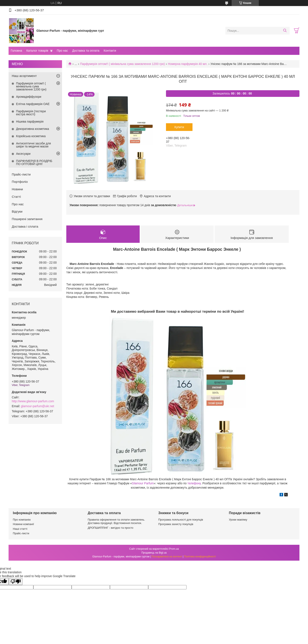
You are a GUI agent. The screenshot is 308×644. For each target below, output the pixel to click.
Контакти (110, 51)
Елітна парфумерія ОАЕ (33, 104)
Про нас (62, 51)
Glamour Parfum (143, 483)
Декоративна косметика (33, 129)
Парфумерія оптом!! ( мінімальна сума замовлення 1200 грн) (123, 64)
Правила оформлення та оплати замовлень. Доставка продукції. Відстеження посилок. (116, 521)
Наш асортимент (24, 76)
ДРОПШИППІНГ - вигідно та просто (110, 528)
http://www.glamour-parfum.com (33, 401)
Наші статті (20, 529)
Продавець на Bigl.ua (154, 553)
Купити (179, 127)
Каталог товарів (37, 51)
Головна (16, 51)
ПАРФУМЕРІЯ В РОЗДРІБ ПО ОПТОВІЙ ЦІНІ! (34, 162)
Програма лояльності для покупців (181, 520)
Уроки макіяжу (238, 520)
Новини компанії (23, 524)
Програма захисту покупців (176, 524)
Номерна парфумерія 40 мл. (188, 64)
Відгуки (17, 211)
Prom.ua (174, 549)
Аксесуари (23, 154)
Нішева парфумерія (30, 122)
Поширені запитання (27, 219)
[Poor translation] (16, 582)
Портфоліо (20, 182)
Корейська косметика (31, 136)
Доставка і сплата (25, 226)
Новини (17, 189)
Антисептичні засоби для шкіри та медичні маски (33, 145)
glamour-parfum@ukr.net (38, 406)
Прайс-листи (21, 174)
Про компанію (22, 520)
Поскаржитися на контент (167, 557)
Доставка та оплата (86, 51)
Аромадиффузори (29, 97)
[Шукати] (285, 31)
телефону (194, 483)
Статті (16, 197)
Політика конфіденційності (200, 557)
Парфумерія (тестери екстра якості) (31, 113)
